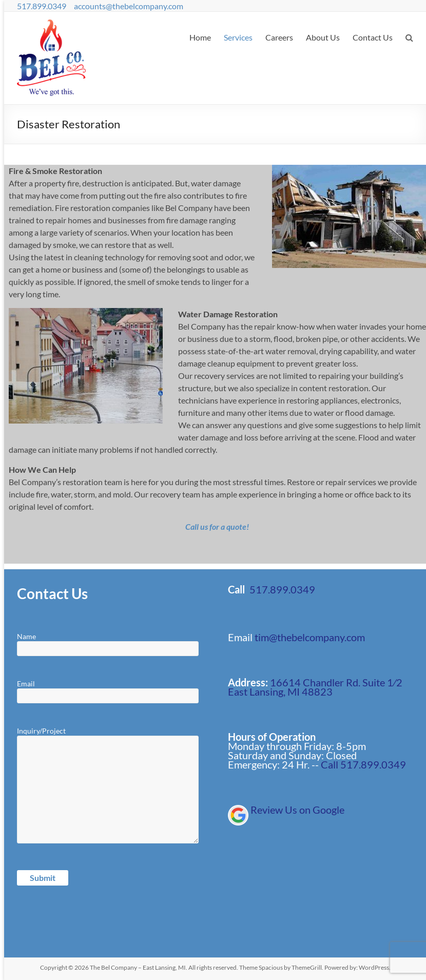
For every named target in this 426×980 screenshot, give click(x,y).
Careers (279, 37)
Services (238, 37)
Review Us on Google (297, 810)
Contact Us (373, 37)
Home (200, 37)
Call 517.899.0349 (363, 764)
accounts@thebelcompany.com (129, 6)
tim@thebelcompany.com (310, 637)
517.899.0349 (42, 6)
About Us (323, 37)
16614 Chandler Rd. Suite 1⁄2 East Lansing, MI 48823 (315, 687)
